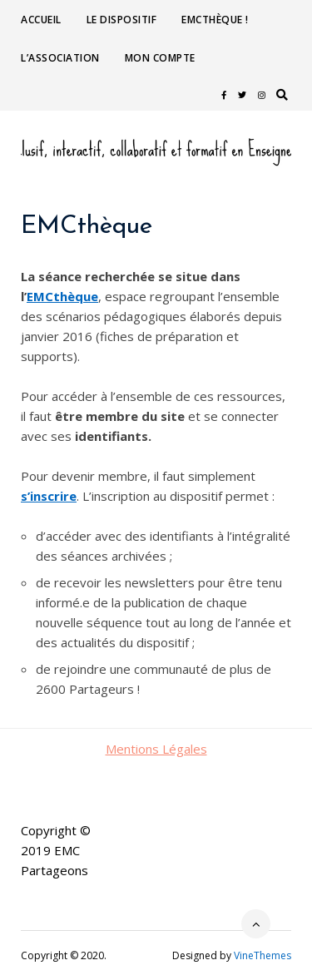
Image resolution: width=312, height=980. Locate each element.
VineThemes (262, 955)
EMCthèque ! (215, 20)
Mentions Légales (156, 749)
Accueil (41, 20)
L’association (60, 58)
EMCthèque (62, 296)
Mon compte (160, 58)
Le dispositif (122, 20)
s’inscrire (49, 496)
